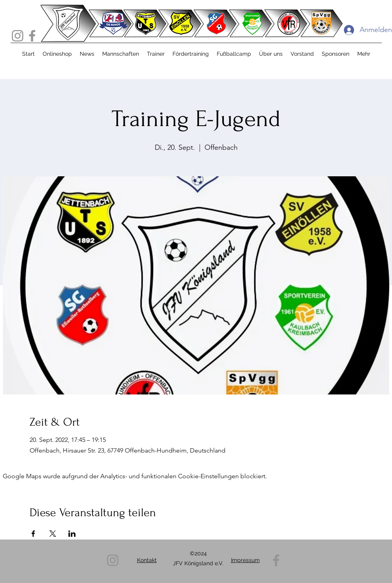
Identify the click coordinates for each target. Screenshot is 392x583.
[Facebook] (32, 36)
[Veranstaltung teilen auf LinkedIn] (72, 534)
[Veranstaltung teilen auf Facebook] (33, 534)
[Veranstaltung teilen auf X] (53, 534)
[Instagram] (18, 36)
